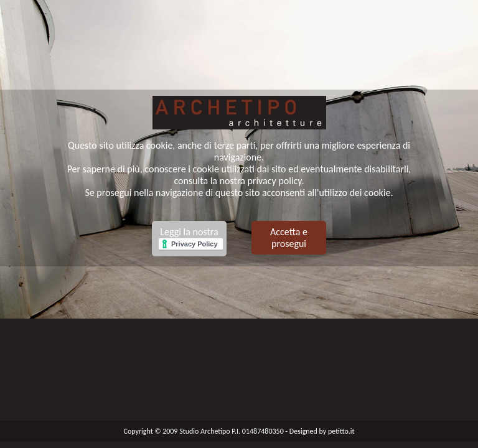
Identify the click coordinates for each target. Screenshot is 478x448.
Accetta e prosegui (289, 238)
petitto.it (341, 431)
